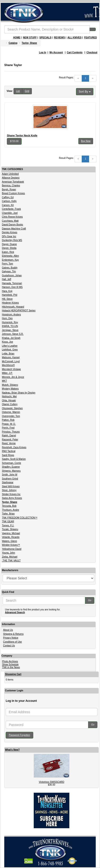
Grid (27, 91)
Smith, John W (10, 475)
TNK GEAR (8, 521)
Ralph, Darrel (9, 436)
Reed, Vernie (9, 443)
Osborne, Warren (11, 412)
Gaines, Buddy (10, 268)
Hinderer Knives (10, 303)
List (18, 91)
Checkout (92, 52)
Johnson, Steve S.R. (13, 334)
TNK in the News (11, 667)
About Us (8, 630)
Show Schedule (10, 664)
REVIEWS (59, 38)
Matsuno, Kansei (11, 357)
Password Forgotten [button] (19, 735)
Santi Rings (8, 455)
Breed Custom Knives (13, 193)
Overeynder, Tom (11, 416)
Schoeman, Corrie (12, 463)
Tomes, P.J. (8, 526)
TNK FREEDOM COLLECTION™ (20, 518)
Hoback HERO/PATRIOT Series (19, 311)
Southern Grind (10, 479)
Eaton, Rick (8, 252)
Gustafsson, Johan (12, 275)
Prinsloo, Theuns (11, 432)
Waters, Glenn (10, 541)
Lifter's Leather (10, 346)
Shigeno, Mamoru (11, 471)
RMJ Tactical (9, 451)
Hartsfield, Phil (10, 295)
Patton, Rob (8, 420)
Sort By (85, 92)
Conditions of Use (12, 642)
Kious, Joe (7, 342)
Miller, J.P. (7, 373)
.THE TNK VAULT (11, 561)
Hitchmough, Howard (13, 307)
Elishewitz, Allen (10, 256)
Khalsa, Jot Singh (11, 338)
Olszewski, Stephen (12, 408)
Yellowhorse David (12, 549)
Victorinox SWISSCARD (51, 782)
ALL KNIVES (74, 38)
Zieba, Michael (10, 557)
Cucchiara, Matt (10, 221)
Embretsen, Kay (10, 260)
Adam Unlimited (10, 174)
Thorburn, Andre (10, 510)
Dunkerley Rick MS (12, 240)
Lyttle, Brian (8, 354)
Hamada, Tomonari (12, 283)
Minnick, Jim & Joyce (13, 377)
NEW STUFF (30, 38)
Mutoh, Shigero (10, 385)
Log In (43, 52)
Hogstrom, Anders (11, 315)
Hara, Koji (7, 291)
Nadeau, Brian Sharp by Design (19, 393)
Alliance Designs (11, 178)
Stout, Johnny (9, 490)
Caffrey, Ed (8, 197)
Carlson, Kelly (9, 201)
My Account (56, 52)
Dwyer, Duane (9, 244)
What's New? (12, 750)
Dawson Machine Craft (14, 229)
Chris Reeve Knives (12, 217)
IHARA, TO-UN (10, 326)
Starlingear (8, 482)
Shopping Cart (13, 674)
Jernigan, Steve (10, 330)
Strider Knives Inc (11, 494)
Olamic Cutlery (10, 404)
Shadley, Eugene (11, 467)
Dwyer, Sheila (9, 248)
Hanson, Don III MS (12, 287)
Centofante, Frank (11, 209)
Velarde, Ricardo (11, 537)
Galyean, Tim (9, 271)
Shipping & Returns (13, 634)
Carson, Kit (8, 205)
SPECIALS (45, 38)
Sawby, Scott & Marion (14, 459)
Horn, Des (7, 318)
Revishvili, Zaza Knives (14, 447)
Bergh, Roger (9, 190)
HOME (17, 38)
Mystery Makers (10, 389)
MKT (4, 381)
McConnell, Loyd (11, 361)
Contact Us (9, 646)
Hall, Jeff (7, 279)
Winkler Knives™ (11, 545)
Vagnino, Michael (11, 533)
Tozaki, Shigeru (10, 529)
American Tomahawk (13, 182)
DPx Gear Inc (9, 236)
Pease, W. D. (9, 424)
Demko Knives (10, 232)
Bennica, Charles (11, 186)
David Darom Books (12, 225)
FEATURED (90, 38)
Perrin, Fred (8, 428)
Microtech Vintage (11, 369)
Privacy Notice (11, 638)
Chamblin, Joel (10, 213)
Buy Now (86, 141)
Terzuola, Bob (9, 506)
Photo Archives (10, 661)
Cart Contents (75, 52)
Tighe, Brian (8, 514)
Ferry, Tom (7, 264)
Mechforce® (8, 365)
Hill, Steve (7, 299)
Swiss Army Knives (12, 498)
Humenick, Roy (10, 322)
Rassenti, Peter (10, 440)
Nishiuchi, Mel (9, 396)
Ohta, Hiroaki (9, 400)
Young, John (8, 553)
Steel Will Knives (11, 486)
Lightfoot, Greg (10, 350)
